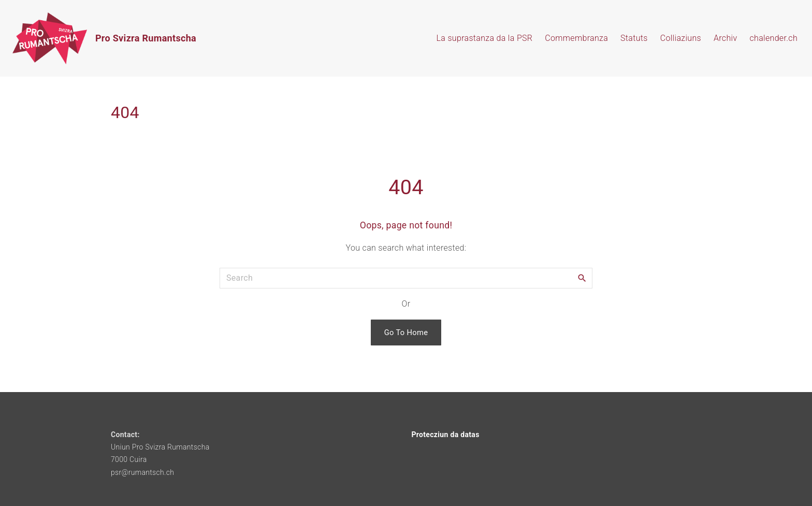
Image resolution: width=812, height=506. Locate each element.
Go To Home (406, 332)
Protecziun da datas (446, 435)
